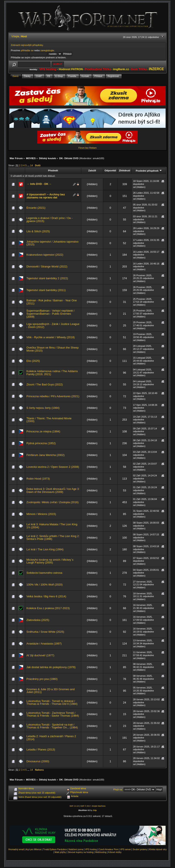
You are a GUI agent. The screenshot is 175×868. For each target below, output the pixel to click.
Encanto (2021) (36, 208)
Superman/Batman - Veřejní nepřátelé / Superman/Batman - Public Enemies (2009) (50, 314)
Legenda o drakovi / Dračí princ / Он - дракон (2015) (49, 220)
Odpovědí (110, 170)
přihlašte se (27, 50)
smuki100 (98, 158)
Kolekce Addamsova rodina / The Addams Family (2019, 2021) (52, 373)
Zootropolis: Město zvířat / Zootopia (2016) (52, 502)
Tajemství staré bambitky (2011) (46, 290)
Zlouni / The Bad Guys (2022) (45, 384)
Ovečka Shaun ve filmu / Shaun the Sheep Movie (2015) (52, 349)
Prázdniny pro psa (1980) (42, 679)
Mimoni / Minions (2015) (41, 514)
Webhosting (101, 852)
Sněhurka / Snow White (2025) (45, 632)
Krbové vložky (115, 852)
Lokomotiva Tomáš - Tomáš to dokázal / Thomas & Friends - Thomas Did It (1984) (52, 703)
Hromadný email (16, 849)
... (29, 165)
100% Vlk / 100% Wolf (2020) (44, 585)
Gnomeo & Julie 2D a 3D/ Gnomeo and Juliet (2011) (51, 691)
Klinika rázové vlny (158, 849)
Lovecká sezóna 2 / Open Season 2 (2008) (53, 467)
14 (31, 165)
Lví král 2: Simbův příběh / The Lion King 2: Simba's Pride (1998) (53, 538)
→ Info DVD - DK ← (39, 184)
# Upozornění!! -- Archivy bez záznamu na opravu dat (46, 196)
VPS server (126, 849)
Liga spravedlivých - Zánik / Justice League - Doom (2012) (53, 325)
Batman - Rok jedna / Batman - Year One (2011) (52, 302)
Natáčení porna (76, 849)
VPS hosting (91, 849)
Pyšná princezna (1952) (41, 443)
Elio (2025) (33, 361)
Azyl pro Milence (33, 849)
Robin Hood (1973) (38, 479)
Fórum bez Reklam (87, 148)
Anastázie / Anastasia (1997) (44, 644)
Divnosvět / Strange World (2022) (47, 266)
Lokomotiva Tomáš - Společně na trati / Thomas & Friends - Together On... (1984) (52, 726)
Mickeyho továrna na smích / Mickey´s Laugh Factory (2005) (50, 561)
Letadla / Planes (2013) (41, 749)
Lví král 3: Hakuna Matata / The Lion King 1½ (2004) (52, 526)
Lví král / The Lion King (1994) (45, 549)
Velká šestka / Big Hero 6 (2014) (46, 596)
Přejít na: (118, 790)
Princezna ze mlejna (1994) (43, 431)
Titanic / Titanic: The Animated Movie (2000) (49, 420)
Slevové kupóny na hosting (81, 852)
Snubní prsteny (140, 849)
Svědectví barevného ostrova (44, 573)
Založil (92, 170)
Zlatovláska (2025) (38, 620)
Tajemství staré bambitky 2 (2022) (47, 278)
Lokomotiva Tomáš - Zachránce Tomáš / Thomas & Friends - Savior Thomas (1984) (53, 714)
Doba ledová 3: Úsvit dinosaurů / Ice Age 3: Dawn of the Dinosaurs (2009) (53, 490)
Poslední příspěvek (149, 171)
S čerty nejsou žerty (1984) (43, 408)
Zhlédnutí (124, 170)
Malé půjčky (60, 852)
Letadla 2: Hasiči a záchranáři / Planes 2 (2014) (51, 738)
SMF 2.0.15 (74, 806)
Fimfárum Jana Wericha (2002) (45, 455)
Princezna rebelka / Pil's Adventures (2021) (53, 396)
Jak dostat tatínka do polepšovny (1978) (51, 667)
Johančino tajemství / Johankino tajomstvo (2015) (52, 243)
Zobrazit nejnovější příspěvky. (27, 45)
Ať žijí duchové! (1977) (40, 655)
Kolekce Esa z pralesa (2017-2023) (48, 608)
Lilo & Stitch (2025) (38, 231)
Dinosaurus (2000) (38, 761)
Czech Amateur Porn (109, 849)
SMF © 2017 (86, 806)
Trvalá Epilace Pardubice (55, 849)
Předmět (53, 170)
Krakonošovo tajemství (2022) (45, 255)
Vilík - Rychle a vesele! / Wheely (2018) (51, 337)
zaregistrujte (47, 50)
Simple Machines (99, 806)
